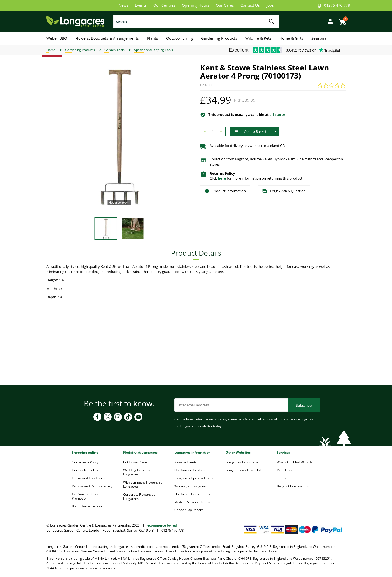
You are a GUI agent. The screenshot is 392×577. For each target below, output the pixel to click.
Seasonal (319, 38)
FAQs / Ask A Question (284, 191)
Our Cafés (225, 5)
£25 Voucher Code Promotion (86, 496)
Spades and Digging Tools (154, 50)
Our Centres (164, 5)
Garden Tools (115, 50)
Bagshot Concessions (293, 486)
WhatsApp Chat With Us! (295, 462)
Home (51, 50)
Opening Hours (196, 5)
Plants (153, 38)
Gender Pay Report (188, 510)
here (222, 178)
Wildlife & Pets (258, 38)
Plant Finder (286, 470)
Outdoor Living (180, 38)
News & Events (185, 462)
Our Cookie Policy (85, 470)
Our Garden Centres (190, 470)
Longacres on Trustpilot (243, 470)
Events (141, 5)
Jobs (270, 5)
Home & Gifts (291, 38)
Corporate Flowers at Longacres (139, 497)
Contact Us (250, 5)
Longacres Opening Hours (194, 478)
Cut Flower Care (135, 462)
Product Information (225, 191)
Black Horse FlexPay (87, 506)
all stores (277, 114)
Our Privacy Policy (85, 462)
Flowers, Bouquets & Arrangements (107, 38)
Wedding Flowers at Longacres (138, 472)
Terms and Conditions (88, 478)
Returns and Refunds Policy (92, 486)
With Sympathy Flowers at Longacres (142, 485)
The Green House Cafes (192, 494)
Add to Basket (250, 131)
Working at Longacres (191, 486)
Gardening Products (219, 38)
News (123, 5)
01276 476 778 (337, 5)
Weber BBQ (57, 38)
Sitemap (283, 478)
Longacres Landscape (242, 462)
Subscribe (304, 405)
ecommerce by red (162, 525)
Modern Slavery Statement (194, 502)
